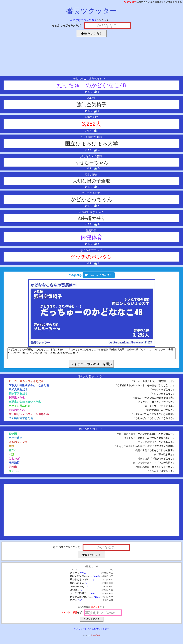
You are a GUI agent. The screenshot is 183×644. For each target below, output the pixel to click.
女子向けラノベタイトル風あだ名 (29, 416)
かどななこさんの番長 (83, 20)
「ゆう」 (81, 602)
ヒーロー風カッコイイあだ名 (26, 383)
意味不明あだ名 (18, 396)
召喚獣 (13, 469)
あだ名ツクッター (100, 631)
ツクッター (130, 2)
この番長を (91, 275)
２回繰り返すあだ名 (21, 420)
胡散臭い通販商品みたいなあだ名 (29, 387)
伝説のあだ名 (17, 412)
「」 (93, 582)
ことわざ (14, 461)
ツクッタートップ (83, 631)
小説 (11, 456)
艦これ (13, 452)
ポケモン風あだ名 (19, 408)
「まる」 (92, 596)
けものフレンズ (18, 444)
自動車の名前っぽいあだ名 (25, 404)
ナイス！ (91, 92)
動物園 (13, 436)
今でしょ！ (15, 473)
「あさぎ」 (96, 578)
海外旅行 (14, 465)
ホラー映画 (15, 440)
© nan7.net (95, 637)
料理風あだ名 (17, 400)
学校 (11, 448)
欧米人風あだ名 (18, 391)
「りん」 (83, 575)
